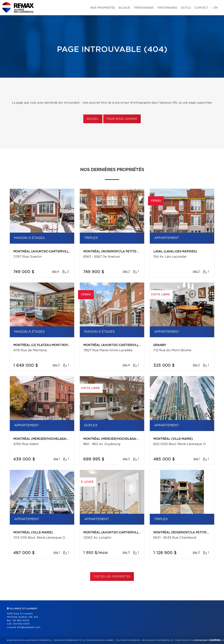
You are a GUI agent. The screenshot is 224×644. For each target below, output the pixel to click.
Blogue (124, 8)
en (216, 8)
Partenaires (167, 8)
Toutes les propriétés (112, 577)
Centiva (214, 640)
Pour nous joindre (122, 119)
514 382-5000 (21, 621)
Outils (186, 8)
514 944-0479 (21, 624)
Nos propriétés (103, 8)
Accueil (93, 119)
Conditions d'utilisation (188, 640)
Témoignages (144, 8)
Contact (201, 8)
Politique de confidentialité (157, 640)
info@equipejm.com (29, 627)
